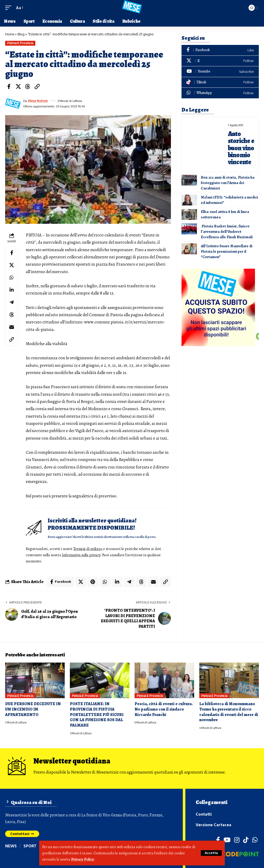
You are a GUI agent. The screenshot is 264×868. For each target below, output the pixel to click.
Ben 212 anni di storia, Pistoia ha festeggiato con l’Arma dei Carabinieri (228, 183)
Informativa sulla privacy (81, 555)
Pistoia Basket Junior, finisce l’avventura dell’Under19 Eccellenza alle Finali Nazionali (227, 232)
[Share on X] (18, 86)
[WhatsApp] (220, 93)
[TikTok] (246, 840)
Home (10, 34)
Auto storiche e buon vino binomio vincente (241, 148)
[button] (211, 853)
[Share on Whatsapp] (12, 277)
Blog (21, 34)
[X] (220, 61)
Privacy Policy (83, 859)
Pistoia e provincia (20, 43)
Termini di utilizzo (88, 549)
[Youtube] (220, 72)
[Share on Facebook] (9, 86)
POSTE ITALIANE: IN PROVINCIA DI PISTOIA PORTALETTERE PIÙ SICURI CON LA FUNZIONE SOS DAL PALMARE (97, 715)
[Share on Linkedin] (12, 290)
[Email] (12, 327)
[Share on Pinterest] (93, 582)
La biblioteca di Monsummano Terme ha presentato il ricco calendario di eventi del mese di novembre (229, 712)
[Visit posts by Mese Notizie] (13, 103)
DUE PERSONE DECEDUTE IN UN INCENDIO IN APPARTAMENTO (33, 709)
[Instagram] (237, 840)
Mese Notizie (38, 101)
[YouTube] (227, 840)
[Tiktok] (220, 82)
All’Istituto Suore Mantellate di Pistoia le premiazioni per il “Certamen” (227, 251)
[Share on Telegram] (12, 302)
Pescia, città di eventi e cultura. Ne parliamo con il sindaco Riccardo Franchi (164, 709)
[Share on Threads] (28, 86)
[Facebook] (220, 50)
